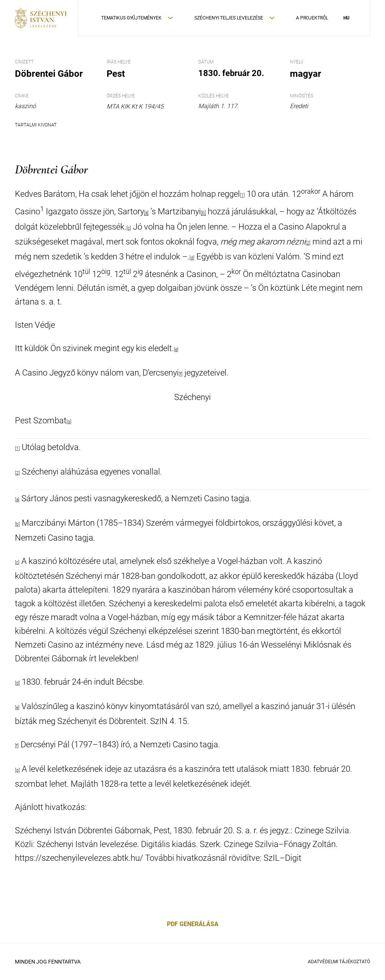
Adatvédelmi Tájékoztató (339, 962)
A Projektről (312, 18)
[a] (146, 213)
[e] (176, 350)
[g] (69, 422)
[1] (242, 195)
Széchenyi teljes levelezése (229, 18)
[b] (203, 213)
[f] (181, 374)
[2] (308, 243)
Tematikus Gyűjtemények (131, 18)
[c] (129, 228)
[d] (192, 258)
